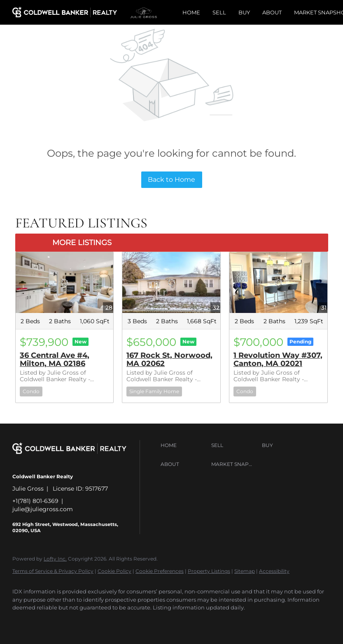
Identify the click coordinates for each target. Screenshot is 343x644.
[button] (184, 445)
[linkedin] (46, 622)
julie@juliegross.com (43, 509)
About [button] (272, 12)
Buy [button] (244, 12)
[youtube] (142, 622)
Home (191, 12)
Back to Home (171, 180)
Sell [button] (219, 12)
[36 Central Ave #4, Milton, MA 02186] (65, 283)
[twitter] (70, 622)
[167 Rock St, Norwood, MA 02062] (171, 283)
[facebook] (22, 622)
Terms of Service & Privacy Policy (53, 571)
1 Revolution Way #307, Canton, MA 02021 (278, 359)
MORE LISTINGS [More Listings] (82, 243)
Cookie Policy (114, 571)
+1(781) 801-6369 (35, 501)
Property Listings (209, 571)
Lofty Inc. (55, 559)
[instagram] (118, 622)
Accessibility (274, 571)
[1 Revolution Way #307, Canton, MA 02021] (278, 283)
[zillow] (94, 622)
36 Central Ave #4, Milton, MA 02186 (55, 359)
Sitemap (245, 571)
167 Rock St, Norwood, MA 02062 (169, 359)
